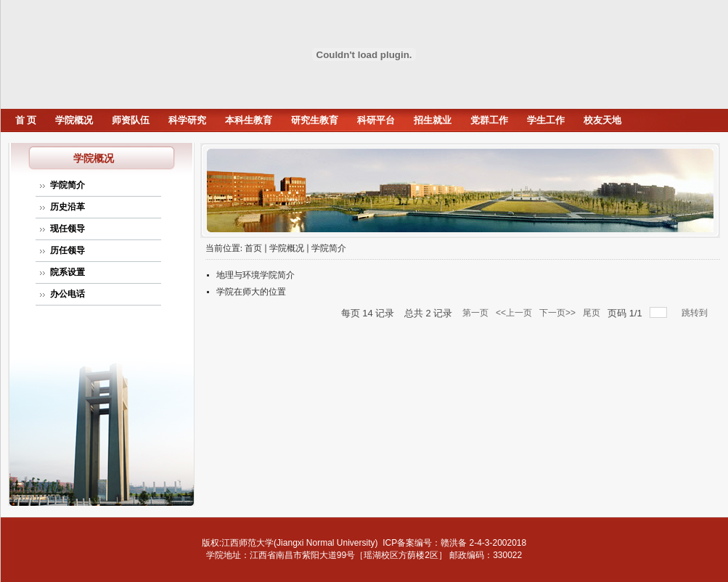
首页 (253, 248)
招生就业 (433, 120)
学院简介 (68, 185)
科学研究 (187, 120)
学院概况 (74, 120)
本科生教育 (249, 120)
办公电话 (68, 294)
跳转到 (696, 313)
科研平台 (376, 120)
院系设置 (68, 272)
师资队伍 (131, 120)
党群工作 (489, 120)
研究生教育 (315, 120)
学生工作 (546, 120)
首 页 (26, 120)
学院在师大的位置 (251, 292)
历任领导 (68, 250)
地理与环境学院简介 (255, 275)
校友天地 (602, 120)
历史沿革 (68, 207)
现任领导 (68, 229)
